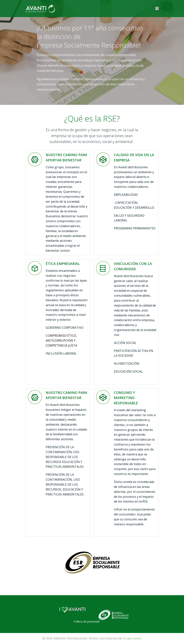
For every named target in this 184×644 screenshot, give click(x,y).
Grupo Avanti (132, 638)
